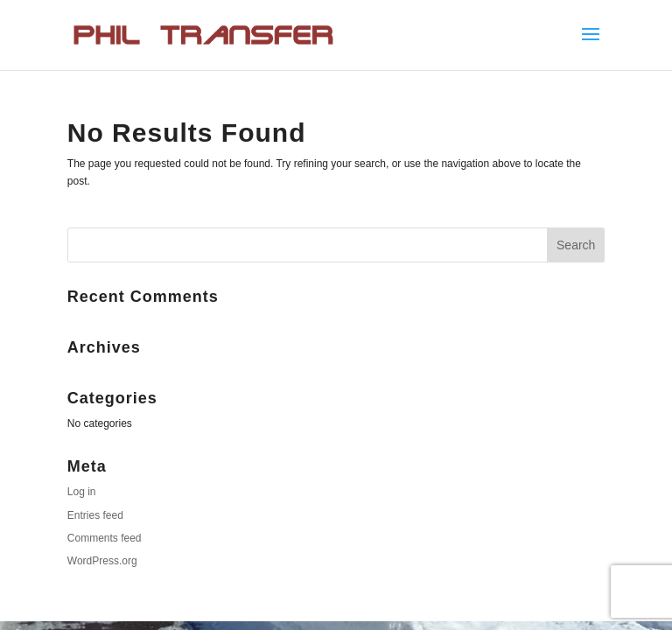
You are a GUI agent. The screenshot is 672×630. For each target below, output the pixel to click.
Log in (82, 492)
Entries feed (95, 515)
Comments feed (105, 538)
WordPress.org (102, 561)
